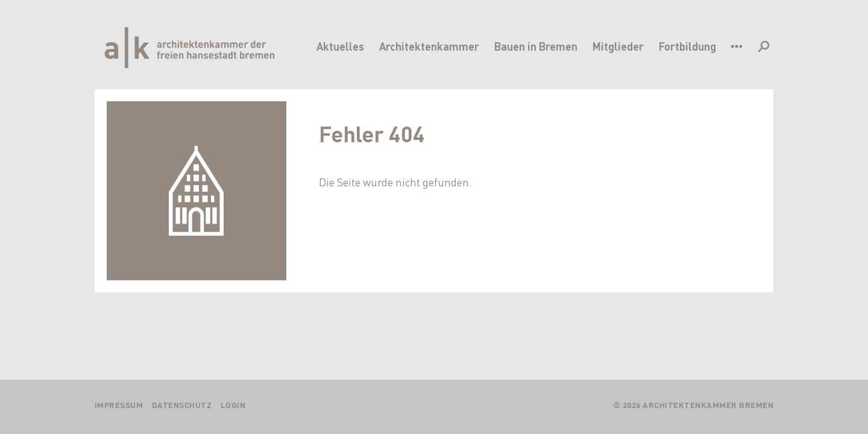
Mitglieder (618, 46)
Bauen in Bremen (536, 46)
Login (233, 405)
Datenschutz (182, 405)
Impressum (119, 405)
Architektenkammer (429, 46)
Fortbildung (687, 46)
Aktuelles (340, 46)
